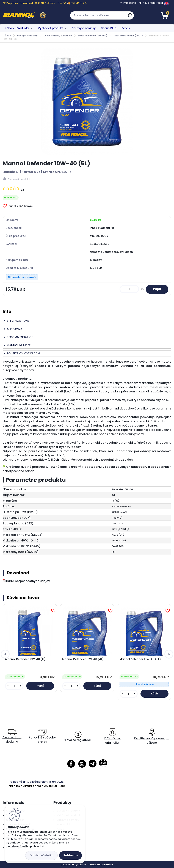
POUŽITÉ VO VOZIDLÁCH (23, 353)
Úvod (8, 36)
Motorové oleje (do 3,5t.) (93, 36)
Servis (126, 28)
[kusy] (129, 289)
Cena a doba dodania (12, 736)
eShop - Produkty (17, 28)
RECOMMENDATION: (20, 337)
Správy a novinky (84, 28)
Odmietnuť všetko (41, 855)
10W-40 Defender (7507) (128, 36)
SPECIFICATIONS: (18, 321)
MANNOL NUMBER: (19, 345)
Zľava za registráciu (78, 736)
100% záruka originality (112, 736)
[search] (130, 17)
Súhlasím (71, 855)
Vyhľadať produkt (50, 28)
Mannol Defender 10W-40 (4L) (83, 659)
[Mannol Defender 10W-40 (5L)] (87, 101)
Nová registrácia (153, 3)
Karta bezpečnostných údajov (26, 581)
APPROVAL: (14, 329)
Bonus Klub (109, 28)
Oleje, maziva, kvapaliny (58, 36)
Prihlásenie (130, 3)
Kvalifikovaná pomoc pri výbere (152, 736)
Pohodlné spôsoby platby (42, 736)
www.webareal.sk (101, 864)
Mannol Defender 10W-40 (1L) (25, 659)
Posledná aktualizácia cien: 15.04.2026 (36, 782)
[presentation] (5, 654)
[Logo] (24, 15)
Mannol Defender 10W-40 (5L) (140, 659)
